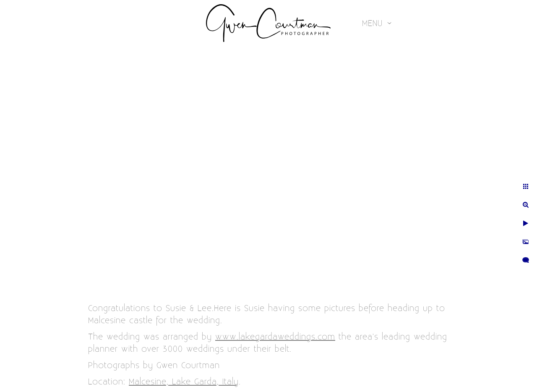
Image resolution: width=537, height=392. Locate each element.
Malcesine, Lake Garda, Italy (184, 382)
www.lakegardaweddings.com (275, 337)
